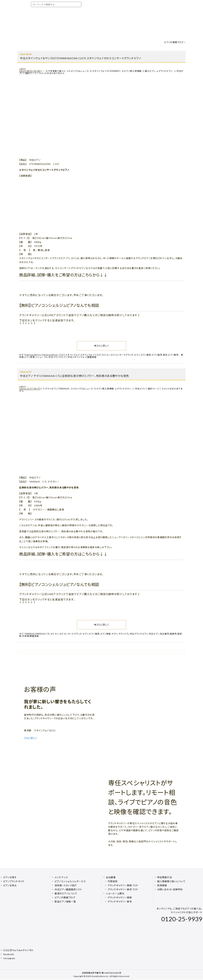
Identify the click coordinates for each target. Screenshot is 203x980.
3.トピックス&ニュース (78, 71)
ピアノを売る (10, 885)
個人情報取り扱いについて (171, 881)
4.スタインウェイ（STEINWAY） (105, 71)
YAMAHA (29, 634)
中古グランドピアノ (58, 357)
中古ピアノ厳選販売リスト (68, 889)
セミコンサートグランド (122, 355)
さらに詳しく (101, 346)
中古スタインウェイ (77, 357)
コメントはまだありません (52, 73)
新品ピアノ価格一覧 (65, 902)
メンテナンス (61, 877)
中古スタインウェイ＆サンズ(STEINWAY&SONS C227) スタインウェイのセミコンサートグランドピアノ (80, 58)
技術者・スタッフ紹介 (66, 885)
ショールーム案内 (115, 893)
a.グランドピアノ (165, 71)
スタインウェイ (73, 355)
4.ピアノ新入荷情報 (132, 71)
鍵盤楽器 (92, 357)
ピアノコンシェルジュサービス (70, 881)
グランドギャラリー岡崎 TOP (123, 885)
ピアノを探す (10, 877)
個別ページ (31, 73)
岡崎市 (173, 634)
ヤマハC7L (124, 634)
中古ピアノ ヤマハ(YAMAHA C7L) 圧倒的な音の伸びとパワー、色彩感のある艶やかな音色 (74, 376)
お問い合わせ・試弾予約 (170, 889)
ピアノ (137, 355)
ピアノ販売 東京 (160, 355)
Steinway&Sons (33, 355)
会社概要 (111, 877)
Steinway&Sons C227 (53, 355)
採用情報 (162, 885)
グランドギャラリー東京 (120, 902)
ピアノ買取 (30, 357)
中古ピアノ (154, 634)
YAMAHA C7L (42, 634)
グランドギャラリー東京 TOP (123, 889)
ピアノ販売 (146, 355)
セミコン (106, 355)
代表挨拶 (113, 881)
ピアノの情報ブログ (174, 42)
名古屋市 (165, 634)
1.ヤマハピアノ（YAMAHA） (56, 389)
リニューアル (42, 357)
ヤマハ (115, 634)
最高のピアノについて (66, 893)
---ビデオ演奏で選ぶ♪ (54, 71)
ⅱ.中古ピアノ (139, 389)
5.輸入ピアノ (149, 71)
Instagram (9, 958)
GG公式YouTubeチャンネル (18, 950)
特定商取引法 (165, 877)
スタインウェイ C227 (91, 355)
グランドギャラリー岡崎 (120, 897)
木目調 (25, 636)
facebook (9, 954)
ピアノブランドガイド (14, 881)
